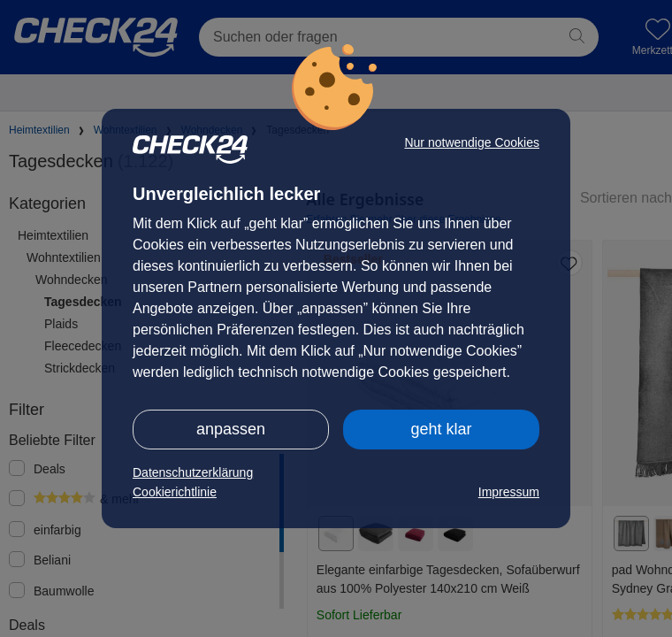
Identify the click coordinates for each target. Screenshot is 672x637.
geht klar (441, 429)
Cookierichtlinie (175, 492)
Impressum (509, 492)
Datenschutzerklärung (193, 472)
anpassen (231, 429)
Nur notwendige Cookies (472, 142)
